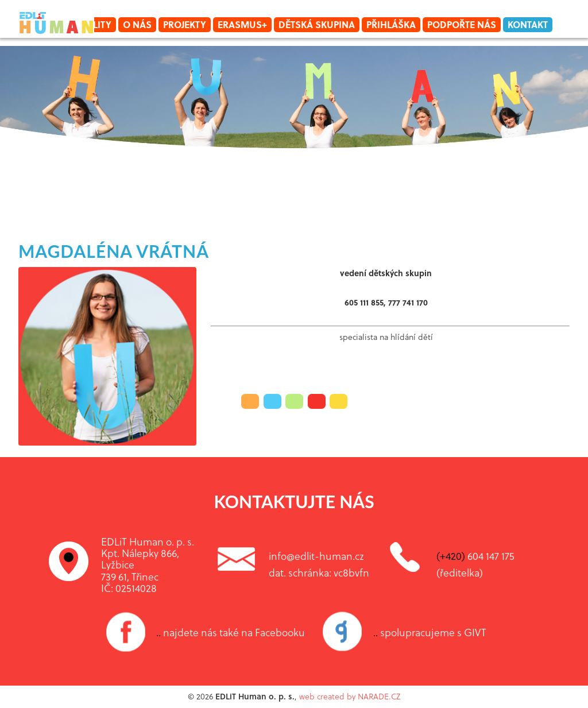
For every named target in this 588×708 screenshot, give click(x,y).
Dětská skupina (317, 24)
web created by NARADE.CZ (350, 696)
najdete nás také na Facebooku (231, 632)
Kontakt (528, 24)
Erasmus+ (242, 24)
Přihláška (391, 24)
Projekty (185, 24)
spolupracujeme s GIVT (430, 632)
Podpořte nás (462, 24)
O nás (137, 24)
